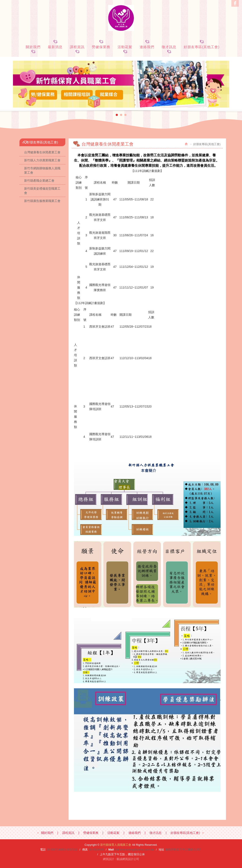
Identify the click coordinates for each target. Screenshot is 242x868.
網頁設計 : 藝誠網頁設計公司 (121, 859)
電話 (43, 850)
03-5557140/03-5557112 (62, 850)
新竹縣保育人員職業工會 (121, 18)
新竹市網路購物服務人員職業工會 (42, 170)
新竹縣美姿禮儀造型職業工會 (42, 191)
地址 (161, 850)
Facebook (235, 3)
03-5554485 (96, 850)
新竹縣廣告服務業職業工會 (42, 201)
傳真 (85, 850)
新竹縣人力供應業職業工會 (42, 160)
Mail (111, 850)
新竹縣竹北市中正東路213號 (183, 850)
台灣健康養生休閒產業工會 (42, 152)
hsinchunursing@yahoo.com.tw (134, 850)
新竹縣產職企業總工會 (39, 181)
